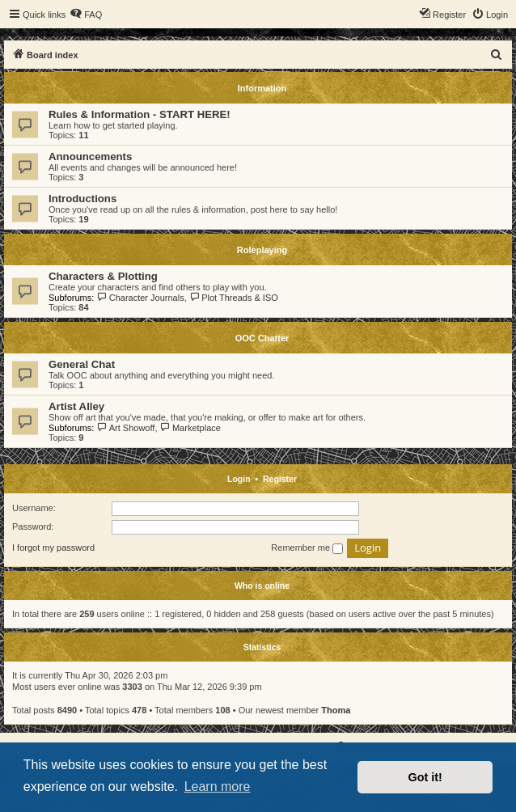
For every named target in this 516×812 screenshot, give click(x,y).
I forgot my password (53, 548)
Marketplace (190, 428)
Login (239, 479)
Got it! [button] (425, 777)
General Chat (82, 364)
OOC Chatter (262, 338)
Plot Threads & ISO (234, 298)
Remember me (307, 548)
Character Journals (140, 298)
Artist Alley (76, 406)
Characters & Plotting (103, 276)
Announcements (90, 156)
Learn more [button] (218, 787)
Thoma (336, 710)
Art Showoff (125, 428)
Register (280, 479)
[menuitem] (86, 15)
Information (262, 88)
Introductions (82, 199)
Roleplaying (262, 250)
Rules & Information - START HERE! (140, 114)
